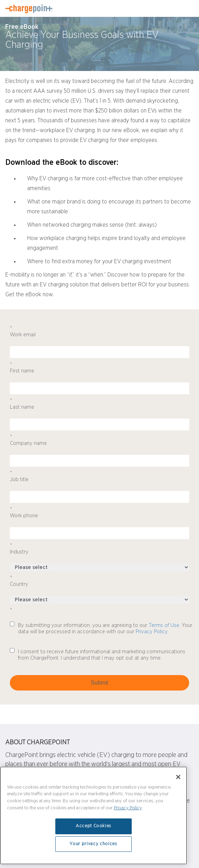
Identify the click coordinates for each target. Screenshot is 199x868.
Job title (99, 476)
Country (99, 581)
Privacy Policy (151, 632)
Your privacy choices (93, 844)
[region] (94, 816)
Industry (99, 549)
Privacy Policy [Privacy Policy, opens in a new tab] (128, 808)
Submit (100, 683)
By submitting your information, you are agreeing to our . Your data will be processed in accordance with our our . (105, 629)
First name (99, 368)
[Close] (178, 777)
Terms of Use (164, 625)
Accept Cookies (94, 826)
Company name (99, 440)
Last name (99, 404)
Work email (99, 331)
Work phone (99, 512)
